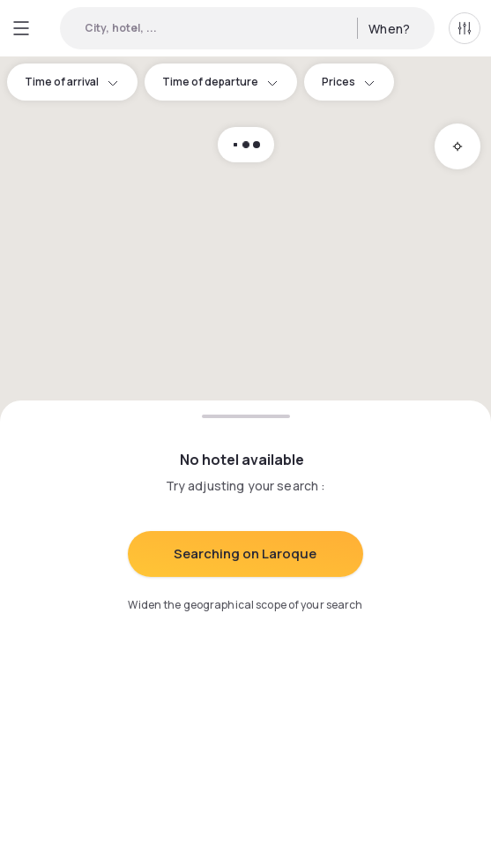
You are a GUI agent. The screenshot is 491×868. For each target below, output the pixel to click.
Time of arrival (72, 82)
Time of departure (221, 82)
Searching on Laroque (245, 554)
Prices (349, 82)
